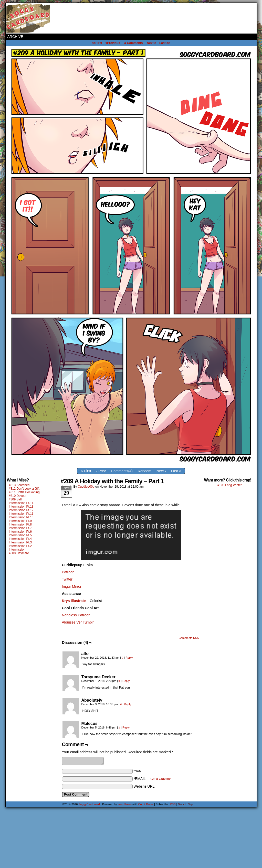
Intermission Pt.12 (21, 510)
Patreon (68, 572)
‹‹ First (86, 471)
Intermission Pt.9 (20, 521)
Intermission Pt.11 (21, 514)
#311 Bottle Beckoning (24, 492)
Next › (161, 471)
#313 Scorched (19, 485)
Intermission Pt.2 (20, 546)
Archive (15, 37)
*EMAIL (152, 779)
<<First (97, 43)
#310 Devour (18, 496)
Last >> (165, 43)
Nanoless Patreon (76, 615)
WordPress (125, 804)
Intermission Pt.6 (20, 532)
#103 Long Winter (230, 485)
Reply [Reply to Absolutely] (128, 704)
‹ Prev (101, 471)
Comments (134, 43)
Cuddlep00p (86, 487)
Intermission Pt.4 (20, 539)
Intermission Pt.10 (21, 517)
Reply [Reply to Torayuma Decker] (126, 681)
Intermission (17, 550)
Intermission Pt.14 (21, 503)
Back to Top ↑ (186, 804)
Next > (152, 43)
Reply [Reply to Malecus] (126, 727)
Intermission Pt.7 (20, 528)
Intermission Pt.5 (20, 535)
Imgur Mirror (72, 586)
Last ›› (176, 471)
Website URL (144, 786)
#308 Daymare (19, 553)
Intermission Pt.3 (20, 542)
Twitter (67, 579)
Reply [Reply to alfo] (129, 658)
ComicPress (146, 804)
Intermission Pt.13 (21, 507)
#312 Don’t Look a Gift (24, 489)
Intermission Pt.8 (20, 524)
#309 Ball (15, 499)
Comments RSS (189, 638)
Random (145, 471)
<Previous (113, 43)
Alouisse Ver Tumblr (78, 622)
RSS (173, 804)
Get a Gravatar (161, 779)
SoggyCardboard (29, 18)
